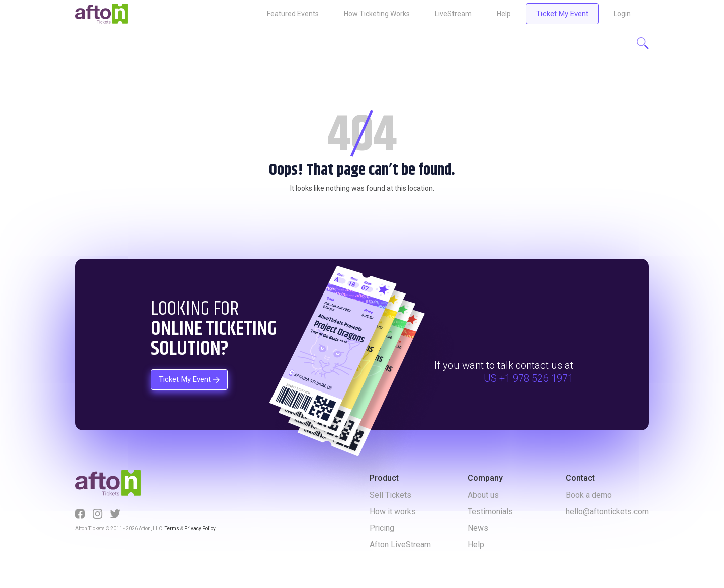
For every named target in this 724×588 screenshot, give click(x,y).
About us (483, 495)
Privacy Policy (200, 528)
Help (504, 14)
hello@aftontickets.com (607, 511)
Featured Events (293, 14)
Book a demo (589, 495)
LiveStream (453, 14)
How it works (393, 511)
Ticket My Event (562, 14)
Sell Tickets (390, 495)
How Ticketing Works (377, 14)
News (478, 528)
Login (622, 14)
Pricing (382, 528)
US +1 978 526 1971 (528, 378)
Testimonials (490, 511)
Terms (172, 528)
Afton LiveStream (400, 545)
